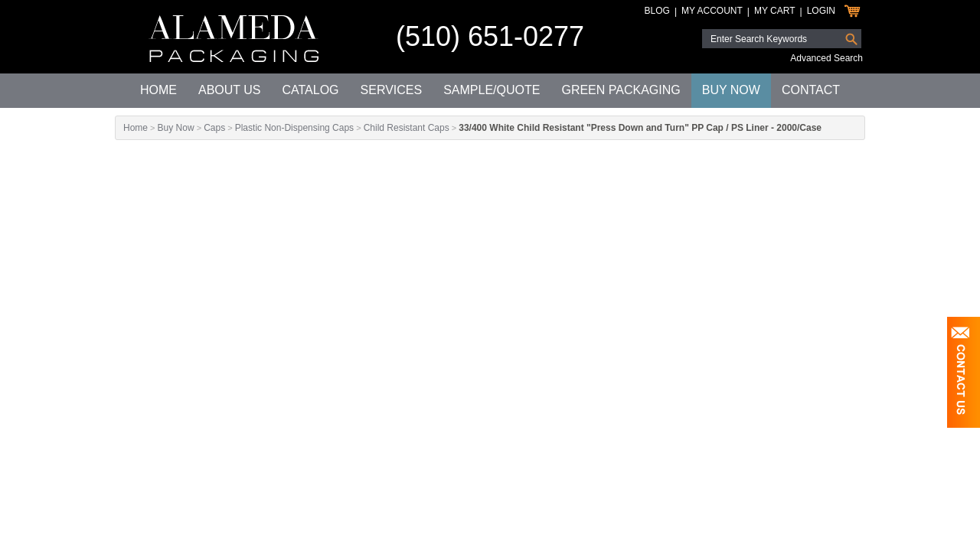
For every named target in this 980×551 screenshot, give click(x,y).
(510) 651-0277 (490, 36)
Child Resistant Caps (407, 128)
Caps (214, 128)
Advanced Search (826, 58)
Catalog (310, 90)
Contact (811, 90)
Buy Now (731, 90)
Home (158, 90)
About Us (230, 90)
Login (821, 11)
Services (392, 90)
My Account (712, 11)
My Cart (775, 11)
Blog (657, 11)
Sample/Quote (492, 90)
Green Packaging (621, 90)
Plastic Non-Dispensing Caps (294, 128)
